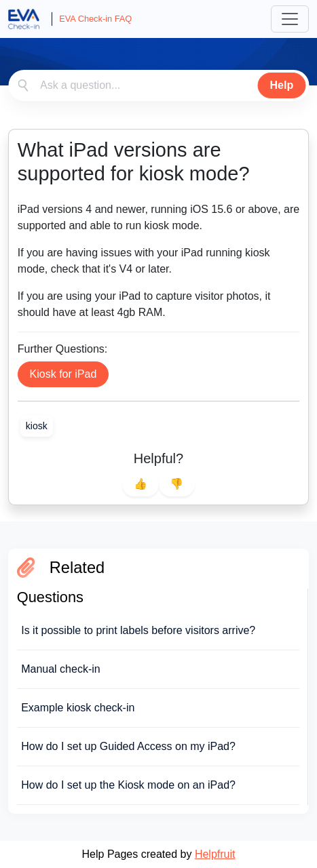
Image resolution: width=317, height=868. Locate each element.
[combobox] (158, 85)
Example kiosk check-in (78, 708)
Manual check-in (61, 669)
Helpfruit (215, 854)
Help (282, 85)
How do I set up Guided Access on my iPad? (128, 746)
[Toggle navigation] (290, 19)
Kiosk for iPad (63, 374)
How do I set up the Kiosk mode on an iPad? (128, 785)
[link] (37, 426)
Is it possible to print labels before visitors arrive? (138, 630)
